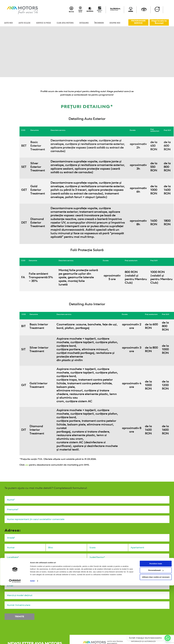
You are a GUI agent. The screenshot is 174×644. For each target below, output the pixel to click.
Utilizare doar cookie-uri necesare (155, 636)
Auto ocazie (24, 23)
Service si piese (44, 23)
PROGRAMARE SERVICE (138, 22)
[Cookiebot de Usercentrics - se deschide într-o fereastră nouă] (15, 640)
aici (27, 465)
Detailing (84, 23)
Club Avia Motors (65, 23)
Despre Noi (115, 23)
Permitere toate (155, 622)
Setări (32, 639)
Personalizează (155, 629)
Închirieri (99, 23)
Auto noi (8, 23)
